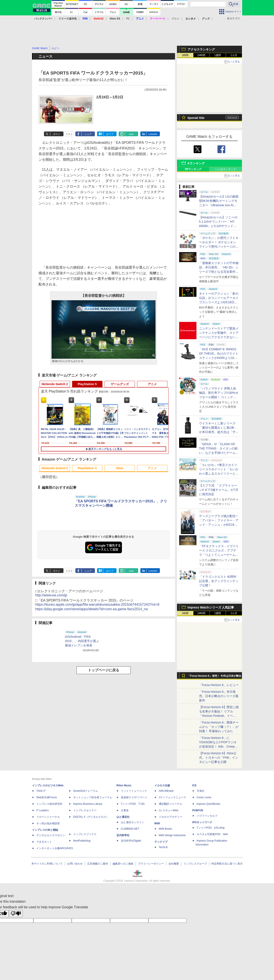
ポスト (57, 134)
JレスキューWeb (169, 810)
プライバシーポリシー (151, 864)
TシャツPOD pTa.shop (211, 828)
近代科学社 (123, 835)
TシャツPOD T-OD (133, 804)
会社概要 (174, 864)
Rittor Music (124, 785)
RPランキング (193, 169)
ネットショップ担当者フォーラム (93, 797)
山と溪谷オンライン (133, 822)
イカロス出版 (162, 785)
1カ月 (234, 55)
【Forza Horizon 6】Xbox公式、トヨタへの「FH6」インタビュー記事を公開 (219, 758)
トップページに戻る (104, 670)
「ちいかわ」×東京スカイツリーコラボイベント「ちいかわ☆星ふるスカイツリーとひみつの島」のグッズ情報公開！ (219, 474)
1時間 (185, 55)
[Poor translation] (16, 914)
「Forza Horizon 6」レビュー (219, 685)
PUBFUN (198, 810)
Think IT (41, 791)
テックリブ (161, 842)
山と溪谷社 (123, 817)
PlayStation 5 (87, 384)
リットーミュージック (134, 791)
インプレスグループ (195, 864)
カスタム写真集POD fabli (212, 834)
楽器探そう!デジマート (134, 797)
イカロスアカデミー (170, 817)
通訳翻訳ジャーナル (170, 804)
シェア (88, 134)
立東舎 (125, 810)
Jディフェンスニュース (172, 797)
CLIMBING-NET (130, 829)
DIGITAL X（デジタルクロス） (91, 817)
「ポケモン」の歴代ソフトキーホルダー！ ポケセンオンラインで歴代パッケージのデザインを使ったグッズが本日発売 (219, 247)
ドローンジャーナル (48, 817)
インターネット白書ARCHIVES (55, 848)
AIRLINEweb (166, 791)
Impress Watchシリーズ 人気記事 (211, 607)
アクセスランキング (201, 49)
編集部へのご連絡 (123, 864)
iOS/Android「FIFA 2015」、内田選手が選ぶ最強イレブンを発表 (82, 641)
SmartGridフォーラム (86, 791)
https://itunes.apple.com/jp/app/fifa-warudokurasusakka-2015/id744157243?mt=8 (97, 604)
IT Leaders (43, 810)
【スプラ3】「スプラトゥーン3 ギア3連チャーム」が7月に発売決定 (219, 490)
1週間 (218, 55)
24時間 (201, 55)
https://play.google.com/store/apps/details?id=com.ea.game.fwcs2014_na (92, 609)
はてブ (110, 134)
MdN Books (165, 829)
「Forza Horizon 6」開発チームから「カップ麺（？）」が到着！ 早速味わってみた (219, 727)
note (131, 134)
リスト (69, 134)
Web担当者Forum (47, 797)
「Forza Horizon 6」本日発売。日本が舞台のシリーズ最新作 (219, 696)
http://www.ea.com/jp (51, 595)
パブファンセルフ (207, 816)
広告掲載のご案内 (98, 864)
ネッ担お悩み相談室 (48, 823)
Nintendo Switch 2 (55, 384)
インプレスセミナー (85, 810)
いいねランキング (226, 169)
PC (128, 19)
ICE (195, 785)
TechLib (163, 847)
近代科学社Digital (131, 841)
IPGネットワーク (202, 822)
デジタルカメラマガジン (51, 835)
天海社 (201, 791)
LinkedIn (153, 134)
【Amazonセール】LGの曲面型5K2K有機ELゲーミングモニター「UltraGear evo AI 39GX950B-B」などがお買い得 (219, 205)
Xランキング (196, 163)
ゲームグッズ (120, 384)
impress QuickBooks (208, 804)
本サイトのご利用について (47, 864)
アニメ (152, 384)
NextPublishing (82, 841)
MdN (157, 823)
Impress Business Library (88, 804)
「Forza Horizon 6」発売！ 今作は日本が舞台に (215, 677)
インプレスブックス (85, 834)
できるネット (44, 842)
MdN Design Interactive (172, 835)
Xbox (120, 468)
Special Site (196, 118)
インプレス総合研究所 (49, 804)
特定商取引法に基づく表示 (227, 864)
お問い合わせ (75, 864)
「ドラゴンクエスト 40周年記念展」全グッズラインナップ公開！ (219, 581)
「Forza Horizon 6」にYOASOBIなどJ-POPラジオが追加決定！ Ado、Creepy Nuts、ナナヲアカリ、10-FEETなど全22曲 (218, 746)
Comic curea (204, 797)
